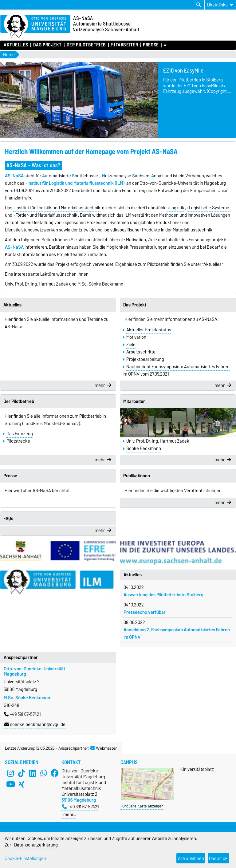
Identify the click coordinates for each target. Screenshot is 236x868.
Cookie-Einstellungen (25, 858)
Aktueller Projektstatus (149, 330)
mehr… (70, 814)
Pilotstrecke (18, 441)
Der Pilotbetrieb (86, 45)
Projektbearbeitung (145, 359)
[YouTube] (10, 784)
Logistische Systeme (209, 208)
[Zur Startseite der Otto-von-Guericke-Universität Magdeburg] (35, 27)
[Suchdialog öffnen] (199, 5)
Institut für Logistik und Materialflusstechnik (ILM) (76, 183)
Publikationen (137, 476)
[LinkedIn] (33, 773)
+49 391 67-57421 (22, 714)
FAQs (8, 519)
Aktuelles (16, 45)
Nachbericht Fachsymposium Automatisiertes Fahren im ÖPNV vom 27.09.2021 (176, 370)
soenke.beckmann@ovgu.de (35, 724)
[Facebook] (55, 773)
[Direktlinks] (220, 5)
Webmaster (104, 748)
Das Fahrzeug (20, 434)
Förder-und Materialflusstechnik (46, 215)
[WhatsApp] (44, 773)
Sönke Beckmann (144, 448)
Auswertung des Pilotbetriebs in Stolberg (163, 595)
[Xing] (22, 784)
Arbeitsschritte (141, 352)
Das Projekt (47, 45)
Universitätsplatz (198, 769)
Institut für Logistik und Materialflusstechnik (58, 208)
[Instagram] (10, 773)
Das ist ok (218, 858)
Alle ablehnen (191, 858)
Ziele (131, 345)
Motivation (136, 337)
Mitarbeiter (124, 45)
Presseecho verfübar (145, 612)
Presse (151, 45)
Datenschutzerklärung (36, 845)
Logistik (177, 208)
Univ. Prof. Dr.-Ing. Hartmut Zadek (158, 441)
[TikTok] (22, 773)
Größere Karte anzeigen (143, 806)
